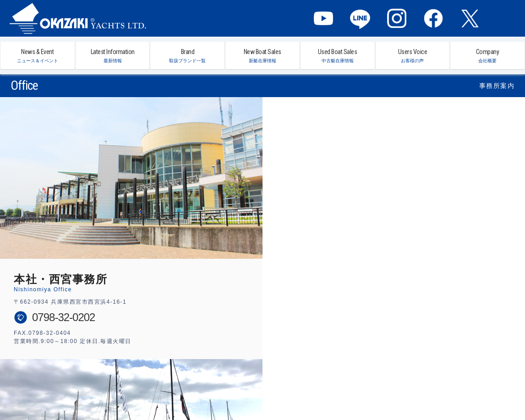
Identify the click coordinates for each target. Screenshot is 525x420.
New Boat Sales (262, 56)
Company (487, 56)
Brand (187, 56)
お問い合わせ (414, 390)
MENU (507, 18)
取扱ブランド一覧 (194, 390)
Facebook (433, 18)
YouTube (323, 18)
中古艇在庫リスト (281, 390)
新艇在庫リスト (238, 390)
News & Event (38, 56)
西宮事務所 (320, 390)
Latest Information (113, 56)
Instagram (397, 18)
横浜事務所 (352, 390)
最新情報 (158, 390)
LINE (360, 18)
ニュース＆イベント (119, 390)
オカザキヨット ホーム (66, 390)
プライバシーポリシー (460, 390)
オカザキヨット (78, 18)
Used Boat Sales (338, 56)
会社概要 (382, 390)
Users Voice (413, 56)
